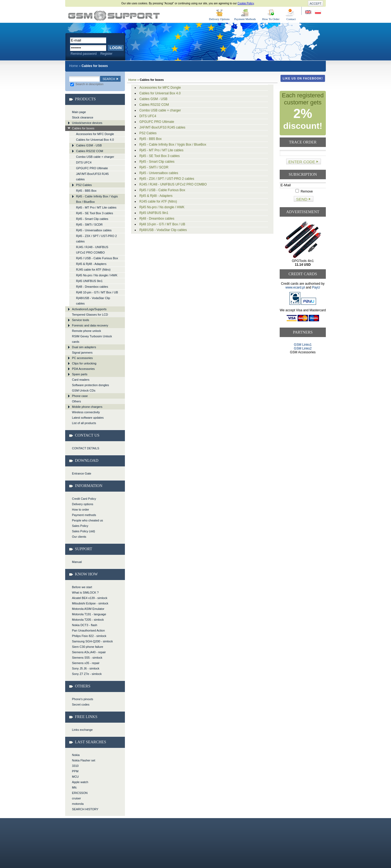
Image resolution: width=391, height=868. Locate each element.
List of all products (84, 423)
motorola (78, 804)
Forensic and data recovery (90, 325)
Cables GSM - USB (89, 145)
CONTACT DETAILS (86, 448)
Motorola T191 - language (89, 614)
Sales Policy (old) (83, 531)
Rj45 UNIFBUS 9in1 (89, 281)
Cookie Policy (246, 3)
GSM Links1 (303, 345)
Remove (304, 191)
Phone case (80, 396)
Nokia (76, 755)
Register (106, 54)
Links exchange (82, 730)
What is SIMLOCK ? (85, 592)
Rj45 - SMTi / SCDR (89, 225)
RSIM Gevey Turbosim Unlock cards (92, 339)
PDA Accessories (83, 369)
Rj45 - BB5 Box (86, 191)
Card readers (81, 380)
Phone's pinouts (83, 699)
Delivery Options (219, 19)
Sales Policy (80, 526)
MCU (75, 777)
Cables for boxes (114, 16)
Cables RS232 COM (90, 151)
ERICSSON (80, 793)
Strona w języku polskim (318, 12)
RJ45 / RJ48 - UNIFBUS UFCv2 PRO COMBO (92, 250)
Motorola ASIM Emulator (88, 609)
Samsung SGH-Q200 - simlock (92, 641)
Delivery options (83, 504)
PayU (316, 287)
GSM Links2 (303, 348)
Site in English (309, 12)
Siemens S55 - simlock (87, 658)
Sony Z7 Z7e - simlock (87, 674)
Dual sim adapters (84, 347)
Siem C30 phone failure (88, 647)
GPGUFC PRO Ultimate (92, 168)
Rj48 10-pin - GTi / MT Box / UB (97, 292)
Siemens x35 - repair (86, 663)
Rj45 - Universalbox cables (94, 230)
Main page (79, 112)
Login (116, 48)
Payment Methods (245, 19)
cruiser (76, 798)
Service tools (81, 320)
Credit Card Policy (84, 499)
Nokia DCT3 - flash (85, 625)
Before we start (82, 587)
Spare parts (80, 374)
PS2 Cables (84, 185)
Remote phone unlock (86, 331)
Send (302, 199)
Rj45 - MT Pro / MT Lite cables (96, 207)
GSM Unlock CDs (84, 390)
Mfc (74, 787)
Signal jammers (82, 353)
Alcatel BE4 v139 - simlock (90, 598)
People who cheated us (87, 520)
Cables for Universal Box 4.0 (95, 140)
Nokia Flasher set (84, 760)
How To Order (271, 19)
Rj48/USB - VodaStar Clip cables (93, 301)
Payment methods (84, 515)
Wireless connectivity (86, 412)
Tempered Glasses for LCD (90, 315)
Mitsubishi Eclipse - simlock (90, 603)
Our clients (79, 537)
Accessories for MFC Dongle (95, 134)
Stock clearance (83, 117)
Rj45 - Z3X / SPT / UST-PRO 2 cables (96, 239)
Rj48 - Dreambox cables (92, 287)
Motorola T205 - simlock (88, 620)
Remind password (84, 54)
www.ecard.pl (295, 287)
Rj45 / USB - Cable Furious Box (97, 258)
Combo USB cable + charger (95, 157)
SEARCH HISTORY (85, 809)
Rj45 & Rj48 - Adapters (91, 264)
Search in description (87, 84)
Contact (291, 19)
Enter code (302, 162)
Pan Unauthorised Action (88, 630)
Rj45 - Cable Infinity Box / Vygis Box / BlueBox (97, 199)
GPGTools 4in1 (303, 263)
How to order (81, 510)
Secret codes (81, 704)
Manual (77, 562)
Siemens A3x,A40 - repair (89, 652)
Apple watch (80, 782)
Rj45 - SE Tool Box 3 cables (94, 213)
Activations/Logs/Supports (89, 309)
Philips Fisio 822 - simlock (89, 636)
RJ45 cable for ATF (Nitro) (93, 270)
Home (74, 66)
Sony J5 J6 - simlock (86, 668)
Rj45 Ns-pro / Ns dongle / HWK (97, 275)
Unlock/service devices (87, 123)
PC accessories (82, 358)
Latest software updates (88, 418)
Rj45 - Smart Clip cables (92, 219)
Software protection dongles (90, 385)
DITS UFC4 (84, 162)
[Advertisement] (303, 375)
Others (76, 401)
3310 (75, 766)
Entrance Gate (82, 473)
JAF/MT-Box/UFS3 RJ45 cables (92, 177)
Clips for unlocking (84, 363)
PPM (75, 771)
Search (109, 79)
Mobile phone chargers (87, 407)
